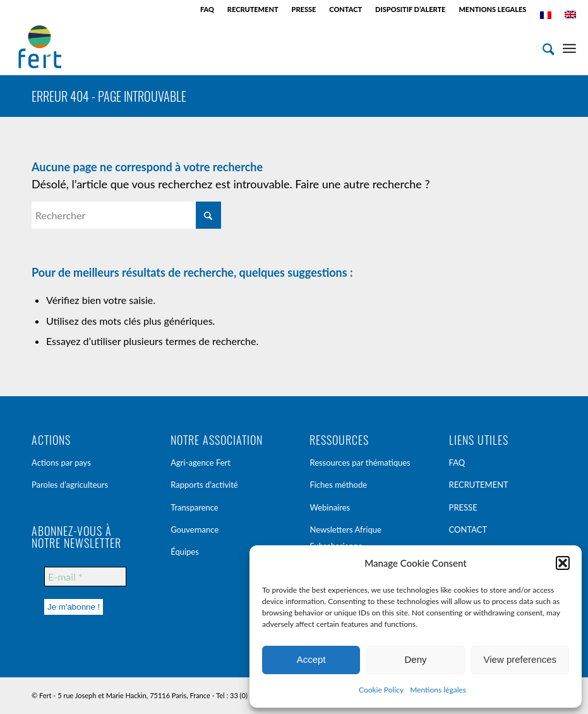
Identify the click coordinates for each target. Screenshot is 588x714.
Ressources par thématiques (360, 463)
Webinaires (330, 507)
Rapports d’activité (204, 485)
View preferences (520, 659)
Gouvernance (195, 529)
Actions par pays (61, 463)
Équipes (185, 552)
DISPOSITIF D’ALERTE (410, 9)
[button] (563, 563)
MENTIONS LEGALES (492, 9)
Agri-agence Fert (201, 463)
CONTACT (345, 9)
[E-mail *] (85, 577)
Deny (415, 659)
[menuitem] (207, 9)
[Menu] (569, 47)
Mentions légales (438, 690)
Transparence (195, 507)
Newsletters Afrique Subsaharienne (345, 538)
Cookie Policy (381, 690)
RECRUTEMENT (253, 9)
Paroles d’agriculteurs (70, 485)
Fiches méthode (338, 485)
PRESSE (304, 9)
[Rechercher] (542, 47)
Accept (311, 659)
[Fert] (40, 47)
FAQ (207, 9)
